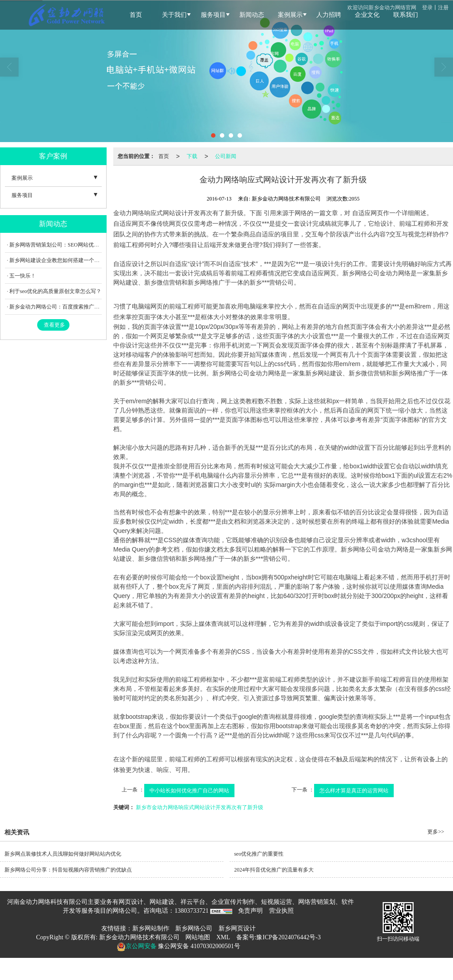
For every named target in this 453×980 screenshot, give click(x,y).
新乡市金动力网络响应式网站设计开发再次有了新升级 (200, 807)
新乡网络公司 (194, 928)
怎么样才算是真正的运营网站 (354, 791)
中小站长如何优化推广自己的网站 (189, 791)
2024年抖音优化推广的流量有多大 (274, 870)
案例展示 (22, 178)
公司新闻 (226, 156)
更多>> (436, 832)
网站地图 (198, 937)
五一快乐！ (23, 276)
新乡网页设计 (237, 928)
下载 (192, 156)
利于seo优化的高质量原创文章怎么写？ (55, 291)
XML (223, 937)
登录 (427, 8)
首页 (164, 156)
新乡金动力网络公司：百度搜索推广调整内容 (62, 307)
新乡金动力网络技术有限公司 (139, 937)
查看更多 (54, 325)
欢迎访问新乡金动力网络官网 (382, 8)
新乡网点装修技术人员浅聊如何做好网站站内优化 (63, 854)
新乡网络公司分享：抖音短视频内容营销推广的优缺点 (68, 870)
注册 (443, 8)
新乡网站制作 (151, 928)
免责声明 (250, 911)
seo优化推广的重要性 (259, 854)
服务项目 (22, 195)
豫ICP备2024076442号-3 (288, 937)
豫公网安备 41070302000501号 (198, 946)
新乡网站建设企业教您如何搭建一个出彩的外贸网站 (70, 260)
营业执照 (281, 911)
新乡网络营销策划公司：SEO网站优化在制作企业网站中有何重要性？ (91, 245)
